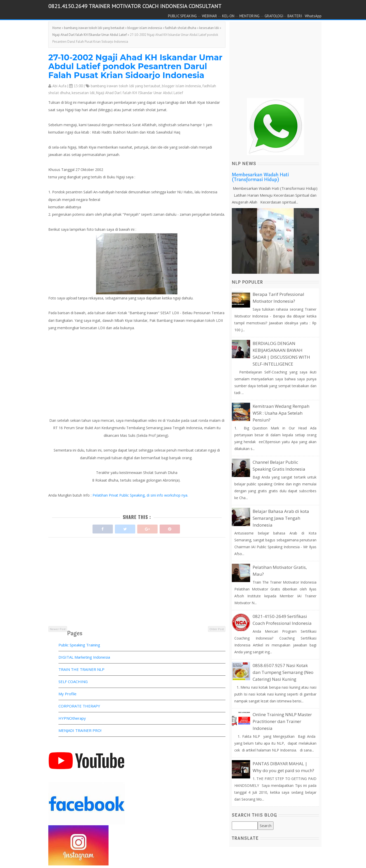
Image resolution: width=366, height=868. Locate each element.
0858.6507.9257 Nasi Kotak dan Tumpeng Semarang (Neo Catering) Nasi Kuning (283, 672)
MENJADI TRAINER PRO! (80, 730)
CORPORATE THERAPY (79, 706)
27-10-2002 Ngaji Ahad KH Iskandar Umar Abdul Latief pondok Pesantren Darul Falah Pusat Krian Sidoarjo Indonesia (135, 66)
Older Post (217, 629)
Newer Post (58, 629)
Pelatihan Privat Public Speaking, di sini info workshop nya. (140, 495)
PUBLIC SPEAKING (182, 16)
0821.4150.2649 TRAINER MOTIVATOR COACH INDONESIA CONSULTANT (135, 6)
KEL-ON (228, 16)
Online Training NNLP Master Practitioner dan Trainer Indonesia (282, 721)
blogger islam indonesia (145, 28)
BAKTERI (295, 16)
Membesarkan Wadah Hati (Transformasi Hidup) (260, 177)
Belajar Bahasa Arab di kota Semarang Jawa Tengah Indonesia (281, 518)
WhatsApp (313, 16)
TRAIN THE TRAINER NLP (81, 669)
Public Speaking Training (79, 645)
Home (57, 28)
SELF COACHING (73, 682)
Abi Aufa (59, 86)
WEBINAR (209, 16)
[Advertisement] (137, 590)
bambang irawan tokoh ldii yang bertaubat (94, 28)
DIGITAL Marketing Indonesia (84, 657)
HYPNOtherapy (72, 718)
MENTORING (249, 16)
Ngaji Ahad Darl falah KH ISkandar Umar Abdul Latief (90, 35)
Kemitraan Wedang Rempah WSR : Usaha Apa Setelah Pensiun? (281, 413)
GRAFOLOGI (274, 16)
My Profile (67, 694)
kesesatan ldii (209, 28)
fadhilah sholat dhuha (181, 28)
